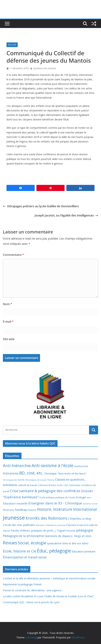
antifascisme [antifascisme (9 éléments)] (81, 466)
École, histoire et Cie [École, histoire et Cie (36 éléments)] (20, 551)
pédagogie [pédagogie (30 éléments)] (85, 530)
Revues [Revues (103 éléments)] (10, 543)
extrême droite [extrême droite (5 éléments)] (90, 504)
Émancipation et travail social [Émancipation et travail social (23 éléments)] (25, 557)
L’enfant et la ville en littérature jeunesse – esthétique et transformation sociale (49, 578)
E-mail (8, 322)
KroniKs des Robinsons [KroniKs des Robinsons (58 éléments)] (46, 518)
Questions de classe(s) (44, 68)
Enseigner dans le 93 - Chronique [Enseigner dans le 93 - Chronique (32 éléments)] (55, 503)
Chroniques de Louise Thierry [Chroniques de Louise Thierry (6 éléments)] (40, 480)
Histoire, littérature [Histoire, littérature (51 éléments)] (55, 509)
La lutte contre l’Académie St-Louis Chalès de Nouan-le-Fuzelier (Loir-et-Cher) (48, 596)
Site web (9, 339)
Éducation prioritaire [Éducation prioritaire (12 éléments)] (84, 551)
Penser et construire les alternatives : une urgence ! (33, 590)
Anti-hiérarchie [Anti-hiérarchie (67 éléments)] (17, 465)
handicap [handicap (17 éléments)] (21, 510)
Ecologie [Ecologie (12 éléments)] (81, 497)
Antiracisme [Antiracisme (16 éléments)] (11, 473)
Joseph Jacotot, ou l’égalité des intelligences (66, 215)
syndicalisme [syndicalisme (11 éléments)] (54, 543)
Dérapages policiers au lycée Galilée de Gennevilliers (41, 206)
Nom (7, 304)
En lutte (12, 45)
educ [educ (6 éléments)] (89, 497)
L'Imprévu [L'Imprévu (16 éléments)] (75, 519)
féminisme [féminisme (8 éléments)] (8, 510)
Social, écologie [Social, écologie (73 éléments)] (32, 543)
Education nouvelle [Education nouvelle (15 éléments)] (15, 503)
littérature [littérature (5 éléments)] (41, 525)
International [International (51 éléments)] (85, 509)
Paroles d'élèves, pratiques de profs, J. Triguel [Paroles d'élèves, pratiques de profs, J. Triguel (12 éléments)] (38, 531)
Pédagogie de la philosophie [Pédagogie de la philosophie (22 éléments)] (23, 536)
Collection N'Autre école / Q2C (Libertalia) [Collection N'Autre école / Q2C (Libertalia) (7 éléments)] (59, 485)
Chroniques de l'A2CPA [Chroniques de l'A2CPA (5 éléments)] (14, 480)
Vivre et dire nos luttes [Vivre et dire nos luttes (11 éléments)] (75, 543)
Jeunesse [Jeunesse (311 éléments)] (14, 518)
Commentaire (13, 255)
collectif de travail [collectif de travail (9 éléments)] (27, 485)
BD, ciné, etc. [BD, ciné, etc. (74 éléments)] (31, 473)
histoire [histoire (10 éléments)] (32, 510)
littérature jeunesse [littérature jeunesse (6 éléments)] (56, 525)
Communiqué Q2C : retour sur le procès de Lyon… (32, 602)
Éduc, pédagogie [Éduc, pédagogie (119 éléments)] (54, 551)
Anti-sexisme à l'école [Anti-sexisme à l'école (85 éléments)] (52, 465)
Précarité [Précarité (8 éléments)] (71, 531)
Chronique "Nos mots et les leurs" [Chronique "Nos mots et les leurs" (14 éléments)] (65, 473)
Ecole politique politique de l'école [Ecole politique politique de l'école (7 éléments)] (57, 497)
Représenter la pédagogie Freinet (22, 584)
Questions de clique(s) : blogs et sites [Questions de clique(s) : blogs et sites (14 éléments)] (68, 536)
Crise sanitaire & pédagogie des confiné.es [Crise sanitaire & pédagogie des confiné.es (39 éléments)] (45, 491)
